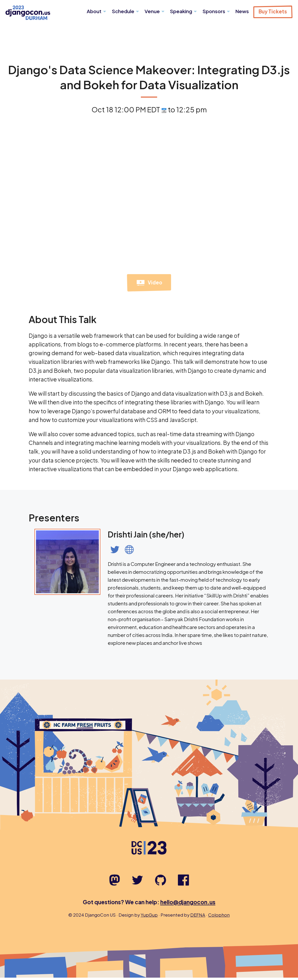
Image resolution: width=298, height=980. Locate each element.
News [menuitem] (242, 11)
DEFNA (198, 917)
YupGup (149, 917)
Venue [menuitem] (152, 11)
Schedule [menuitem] (123, 11)
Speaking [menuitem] (181, 11)
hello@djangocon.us (188, 904)
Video (149, 285)
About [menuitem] (94, 11)
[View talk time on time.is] (164, 112)
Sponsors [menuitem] (214, 11)
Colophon (219, 917)
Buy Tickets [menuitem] (273, 11)
